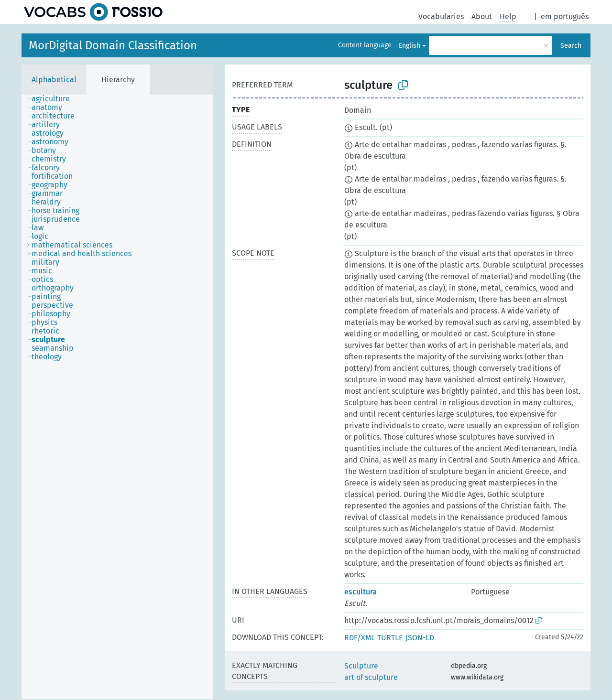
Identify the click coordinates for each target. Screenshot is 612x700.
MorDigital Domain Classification (113, 45)
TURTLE (390, 638)
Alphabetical (54, 80)
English (410, 46)
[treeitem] (55, 99)
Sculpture (361, 666)
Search (571, 46)
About (482, 16)
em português (565, 16)
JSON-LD (420, 638)
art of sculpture (371, 677)
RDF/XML (360, 638)
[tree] (117, 397)
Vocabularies (441, 16)
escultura (361, 592)
